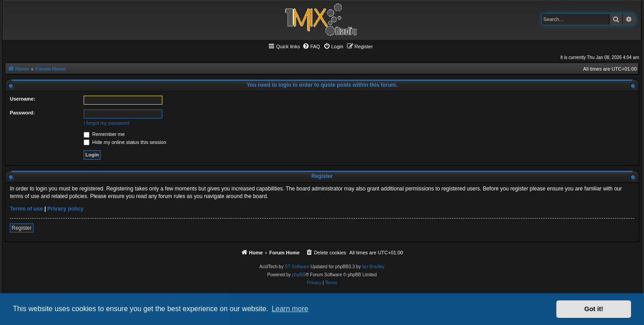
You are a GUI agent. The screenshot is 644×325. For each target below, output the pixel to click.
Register (22, 228)
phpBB (299, 275)
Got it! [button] (594, 309)
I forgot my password (106, 123)
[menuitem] (311, 46)
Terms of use (26, 209)
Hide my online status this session (125, 142)
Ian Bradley (373, 267)
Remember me (104, 134)
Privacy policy (66, 209)
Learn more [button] (290, 309)
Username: (23, 99)
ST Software (297, 267)
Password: (22, 113)
